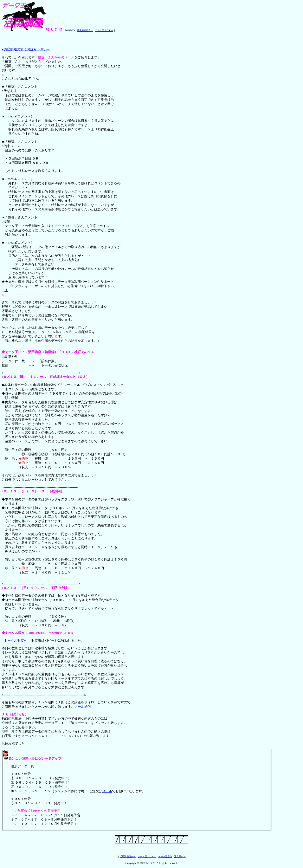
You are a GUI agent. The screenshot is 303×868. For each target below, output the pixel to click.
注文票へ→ (180, 856)
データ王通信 (165, 856)
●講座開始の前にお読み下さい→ (26, 49)
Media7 (150, 863)
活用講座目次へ (85, 30)
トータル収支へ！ (17, 640)
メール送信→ (84, 707)
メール (26, 736)
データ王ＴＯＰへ (104, 30)
